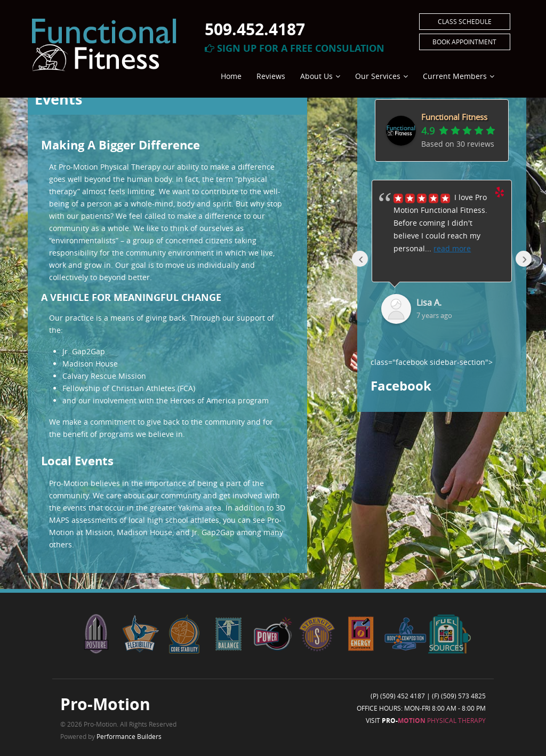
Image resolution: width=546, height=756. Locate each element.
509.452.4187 (255, 29)
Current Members (455, 76)
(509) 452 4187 (403, 696)
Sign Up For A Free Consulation (295, 48)
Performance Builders (129, 736)
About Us (316, 76)
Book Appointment (464, 42)
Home (231, 76)
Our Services (378, 76)
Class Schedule (465, 21)
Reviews (271, 76)
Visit (426, 720)
